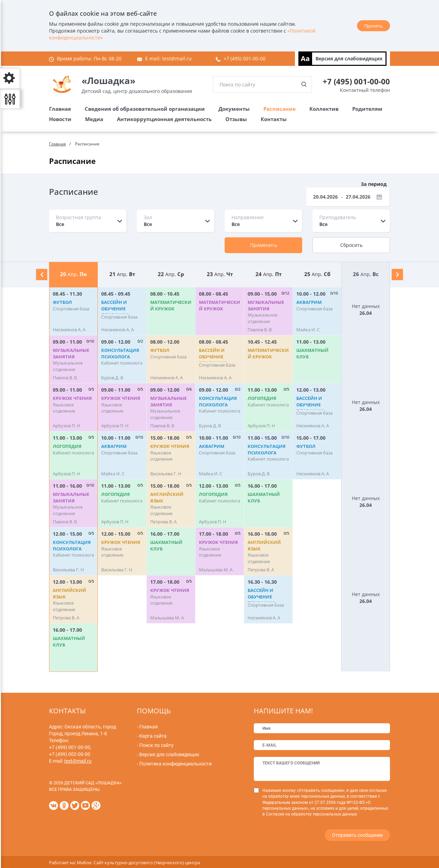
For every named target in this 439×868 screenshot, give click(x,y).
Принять (373, 26)
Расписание (280, 109)
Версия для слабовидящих (349, 58)
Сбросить (351, 245)
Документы (234, 109)
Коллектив (324, 109)
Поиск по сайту (156, 745)
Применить (264, 245)
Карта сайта (153, 736)
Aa (305, 58)
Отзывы (236, 119)
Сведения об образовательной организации (145, 109)
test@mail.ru (177, 58)
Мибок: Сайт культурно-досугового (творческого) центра (138, 861)
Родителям (367, 109)
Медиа (94, 119)
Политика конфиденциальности (175, 764)
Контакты (274, 119)
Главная (60, 109)
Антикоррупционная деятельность (164, 119)
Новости (60, 119)
